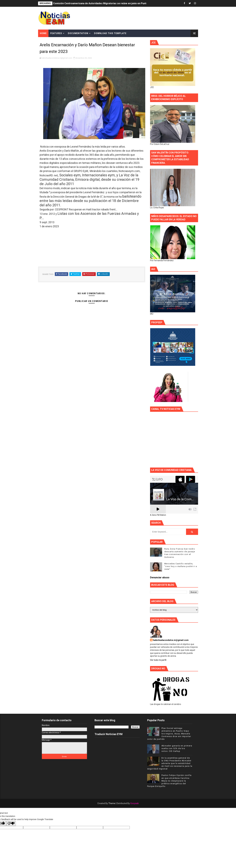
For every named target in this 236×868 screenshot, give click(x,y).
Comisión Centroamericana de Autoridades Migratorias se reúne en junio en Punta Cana (103, 3)
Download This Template (110, 33)
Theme (112, 803)
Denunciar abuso (160, 577)
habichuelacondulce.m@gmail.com (171, 640)
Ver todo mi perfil (158, 660)
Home (43, 33)
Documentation (78, 33)
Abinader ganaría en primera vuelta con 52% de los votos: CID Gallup (177, 748)
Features (56, 33)
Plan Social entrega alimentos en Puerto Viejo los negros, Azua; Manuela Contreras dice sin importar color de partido (169, 734)
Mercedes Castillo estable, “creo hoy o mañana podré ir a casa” (181, 566)
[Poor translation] (11, 823)
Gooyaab (135, 803)
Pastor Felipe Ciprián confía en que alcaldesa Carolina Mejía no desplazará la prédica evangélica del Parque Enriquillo (169, 781)
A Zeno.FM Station (158, 515)
